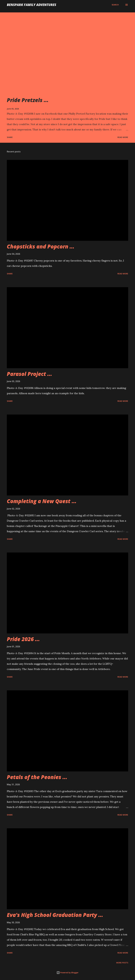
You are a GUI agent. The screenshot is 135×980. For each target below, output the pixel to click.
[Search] (115, 5)
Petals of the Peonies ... (37, 777)
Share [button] (10, 137)
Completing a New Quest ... (42, 501)
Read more (123, 137)
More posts (122, 963)
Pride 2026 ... (23, 639)
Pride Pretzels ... (28, 100)
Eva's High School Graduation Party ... (55, 915)
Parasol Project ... (29, 374)
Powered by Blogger (67, 973)
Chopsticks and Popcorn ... (41, 246)
